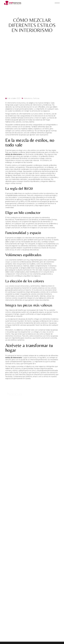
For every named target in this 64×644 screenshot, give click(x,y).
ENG (43, 605)
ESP (39, 605)
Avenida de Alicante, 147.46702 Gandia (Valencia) (12, 595)
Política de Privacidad (46, 579)
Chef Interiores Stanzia (23, 357)
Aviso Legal (42, 576)
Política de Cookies (45, 582)
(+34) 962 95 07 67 (55, 598)
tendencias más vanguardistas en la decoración (26, 98)
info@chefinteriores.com (47, 596)
